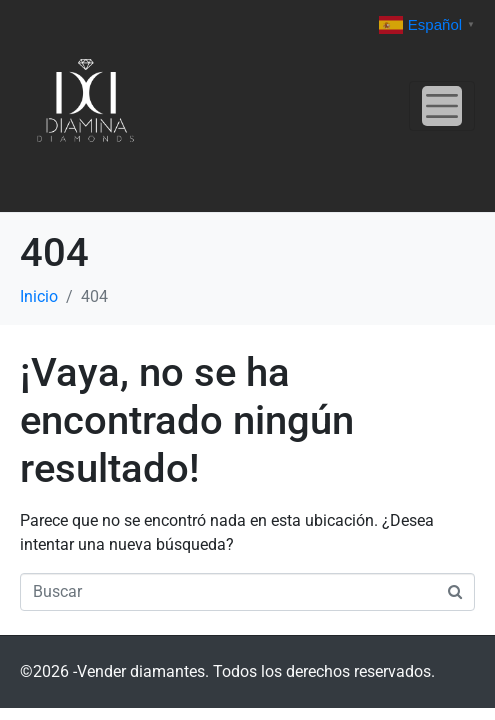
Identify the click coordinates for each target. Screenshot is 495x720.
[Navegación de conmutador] (442, 106)
